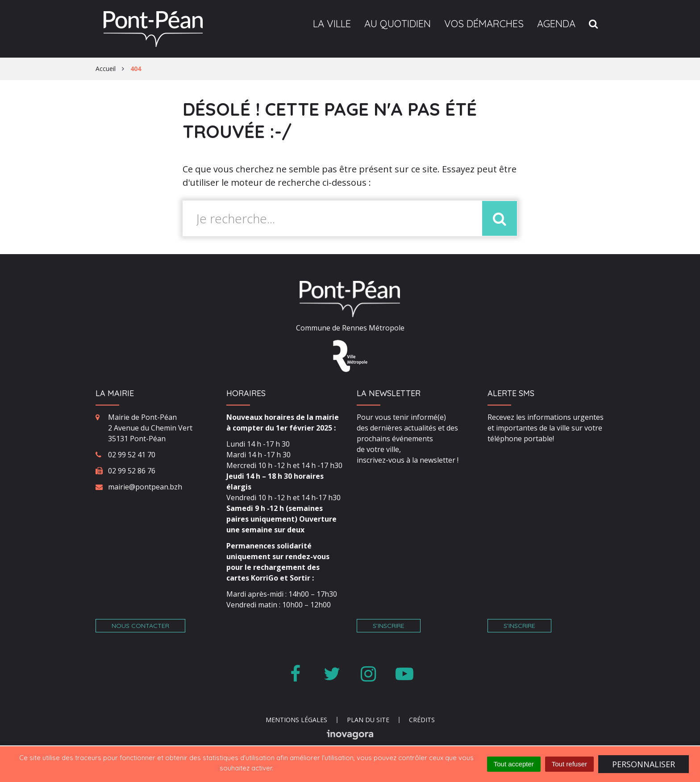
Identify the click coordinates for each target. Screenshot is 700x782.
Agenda (556, 24)
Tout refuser (569, 764)
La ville (332, 24)
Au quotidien (398, 24)
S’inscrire (389, 626)
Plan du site (368, 720)
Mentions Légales (296, 720)
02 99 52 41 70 (132, 455)
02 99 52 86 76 (132, 471)
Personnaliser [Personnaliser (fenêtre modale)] (644, 764)
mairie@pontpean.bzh (145, 487)
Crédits (422, 720)
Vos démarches (484, 24)
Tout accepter (514, 764)
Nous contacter (140, 626)
